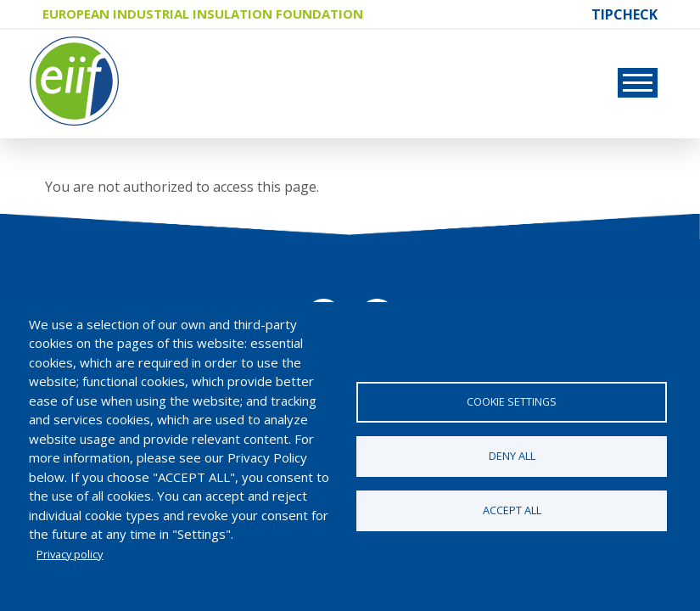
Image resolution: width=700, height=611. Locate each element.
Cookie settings (512, 401)
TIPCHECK (624, 14)
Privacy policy (70, 554)
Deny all (512, 456)
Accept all (512, 510)
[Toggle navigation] (638, 83)
